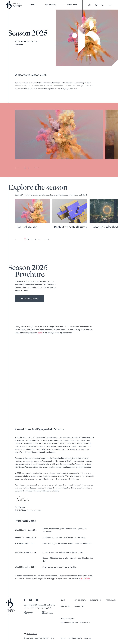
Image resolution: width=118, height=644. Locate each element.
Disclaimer (88, 638)
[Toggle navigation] (110, 5)
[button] (25, 168)
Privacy (63, 638)
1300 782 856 (85, 578)
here (40, 332)
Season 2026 (72, 5)
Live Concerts (51, 5)
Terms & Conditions (75, 638)
